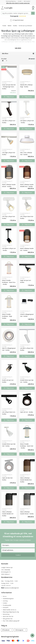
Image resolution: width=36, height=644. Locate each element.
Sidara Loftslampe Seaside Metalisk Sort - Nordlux (8, 514)
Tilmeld (18, 555)
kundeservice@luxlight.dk (12, 588)
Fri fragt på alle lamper (18, 20)
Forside (4, 26)
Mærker (10, 26)
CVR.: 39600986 (6, 570)
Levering (4, 601)
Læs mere (18, 48)
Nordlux (15, 26)
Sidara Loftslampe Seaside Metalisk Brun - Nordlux (26, 480)
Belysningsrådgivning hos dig (10, 612)
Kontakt (20, 1)
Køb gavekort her (7, 619)
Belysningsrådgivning (11, 1)
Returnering (5, 614)
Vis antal (3, 59)
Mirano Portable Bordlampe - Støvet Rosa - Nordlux (9, 282)
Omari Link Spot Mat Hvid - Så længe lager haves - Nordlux (9, 87)
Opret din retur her (7, 616)
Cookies (4, 603)
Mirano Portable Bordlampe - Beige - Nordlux (7, 316)
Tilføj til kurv (9, 97)
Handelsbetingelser (8, 599)
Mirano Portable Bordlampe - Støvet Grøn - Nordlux (27, 446)
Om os (4, 596)
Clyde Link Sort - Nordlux (27, 412)
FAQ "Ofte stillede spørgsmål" (10, 621)
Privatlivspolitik (6, 605)
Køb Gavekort (27, 1)
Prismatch (5, 607)
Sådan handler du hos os (9, 610)
